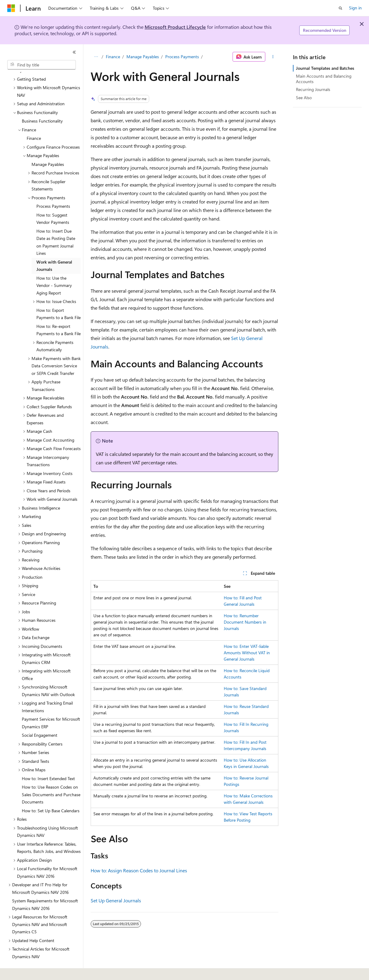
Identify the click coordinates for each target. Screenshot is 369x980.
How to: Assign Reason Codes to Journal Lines (139, 870)
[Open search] (340, 8)
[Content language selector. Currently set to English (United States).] (35, 971)
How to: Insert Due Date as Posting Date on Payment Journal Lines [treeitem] (56, 226)
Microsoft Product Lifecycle (175, 27)
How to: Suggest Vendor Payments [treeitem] (53, 202)
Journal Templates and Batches (325, 68)
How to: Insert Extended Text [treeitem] (48, 762)
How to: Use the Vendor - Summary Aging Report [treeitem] (54, 269)
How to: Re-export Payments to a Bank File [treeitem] (59, 313)
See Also (304, 98)
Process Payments (182, 57)
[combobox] (42, 65)
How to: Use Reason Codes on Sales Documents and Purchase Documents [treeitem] (51, 778)
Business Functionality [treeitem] (42, 104)
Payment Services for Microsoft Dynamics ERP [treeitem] (51, 706)
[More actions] (273, 57)
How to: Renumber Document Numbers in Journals (245, 622)
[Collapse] (74, 52)
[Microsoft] (11, 8)
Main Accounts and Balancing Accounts (324, 79)
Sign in (355, 8)
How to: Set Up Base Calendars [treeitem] (51, 794)
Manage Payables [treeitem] (48, 148)
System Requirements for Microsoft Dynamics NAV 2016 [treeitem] (45, 888)
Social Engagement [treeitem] (40, 718)
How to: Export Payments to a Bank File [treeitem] (59, 297)
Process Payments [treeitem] (53, 189)
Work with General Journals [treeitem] (54, 249)
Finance (113, 57)
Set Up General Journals (116, 900)
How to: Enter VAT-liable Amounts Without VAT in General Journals (247, 653)
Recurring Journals (313, 89)
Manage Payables (143, 57)
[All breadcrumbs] (96, 57)
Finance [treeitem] (34, 121)
